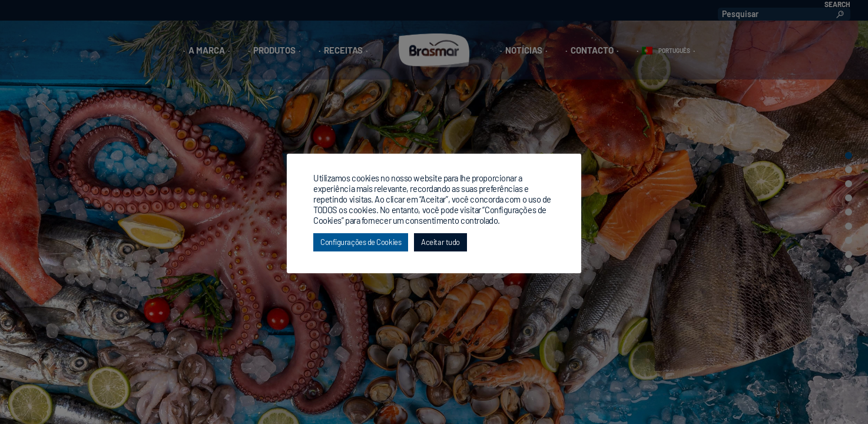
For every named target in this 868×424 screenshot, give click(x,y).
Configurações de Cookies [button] (361, 242)
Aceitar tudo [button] (440, 242)
